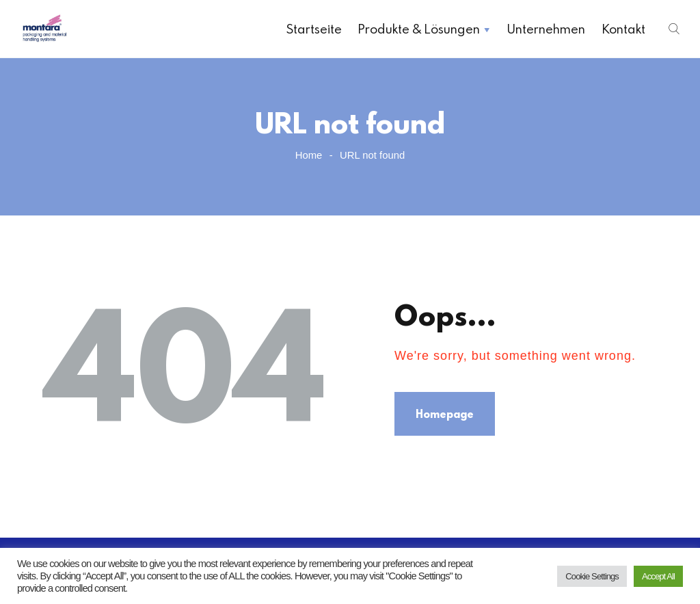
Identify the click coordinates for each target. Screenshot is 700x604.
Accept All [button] (658, 576)
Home (309, 155)
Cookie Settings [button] (592, 576)
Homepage (445, 414)
